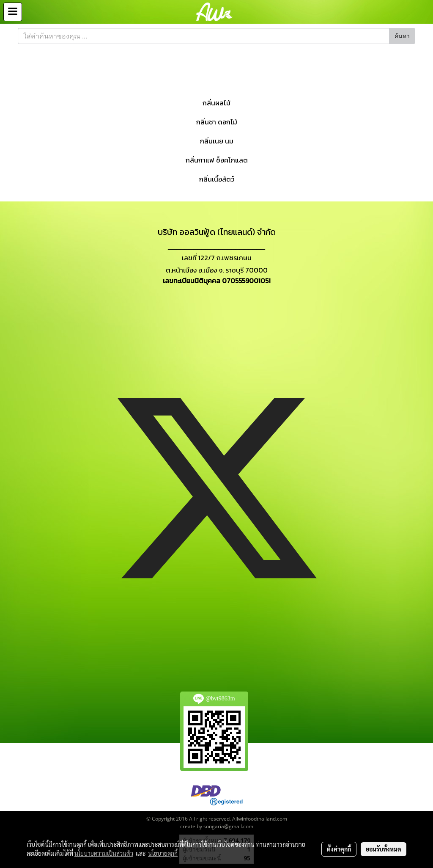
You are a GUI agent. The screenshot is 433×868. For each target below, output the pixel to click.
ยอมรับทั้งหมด (384, 849)
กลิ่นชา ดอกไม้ (217, 122)
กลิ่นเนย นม (217, 141)
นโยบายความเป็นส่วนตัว (104, 853)
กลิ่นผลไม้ (216, 103)
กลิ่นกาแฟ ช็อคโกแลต (217, 160)
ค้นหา (402, 36)
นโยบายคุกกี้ (163, 853)
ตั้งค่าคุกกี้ (339, 849)
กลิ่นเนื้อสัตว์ (217, 179)
